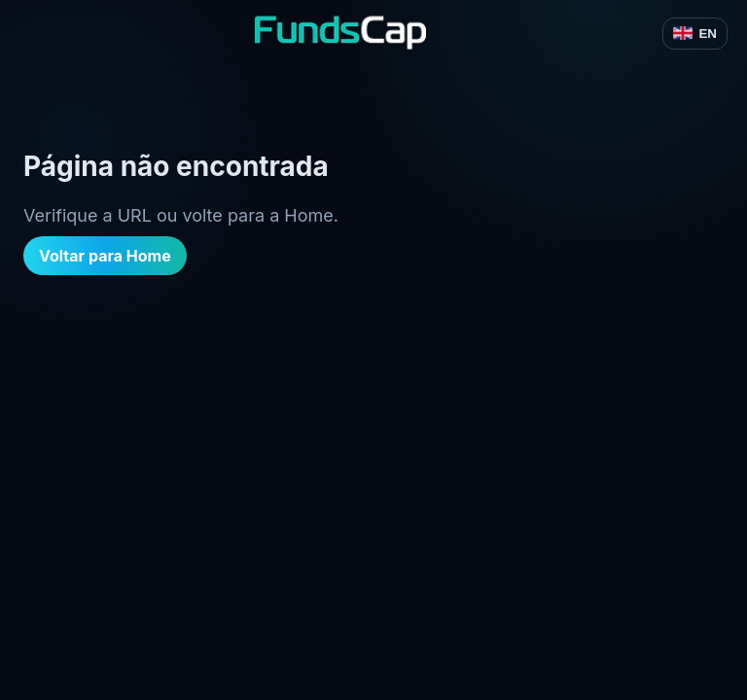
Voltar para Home (105, 256)
